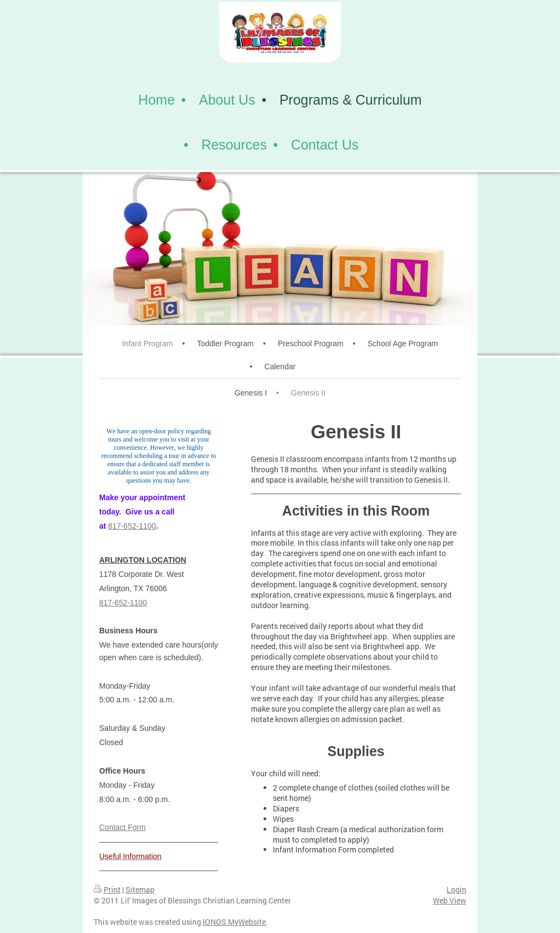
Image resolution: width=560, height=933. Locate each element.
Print (107, 889)
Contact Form (122, 827)
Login (456, 889)
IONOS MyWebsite (234, 922)
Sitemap (140, 889)
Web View (450, 900)
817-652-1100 (132, 526)
